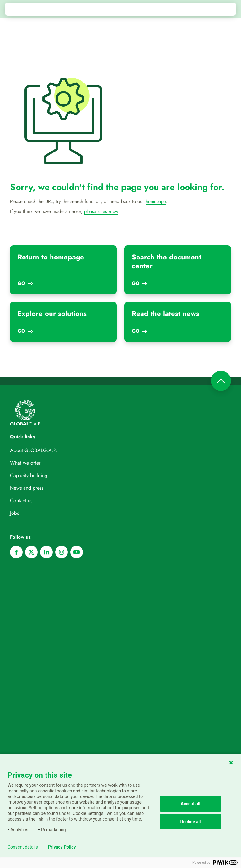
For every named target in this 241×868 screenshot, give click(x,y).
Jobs (14, 513)
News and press (27, 488)
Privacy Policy (62, 847)
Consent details (23, 847)
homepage (156, 201)
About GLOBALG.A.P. (34, 450)
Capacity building (29, 475)
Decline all (190, 822)
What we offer (25, 463)
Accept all (191, 804)
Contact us (21, 501)
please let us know (103, 211)
